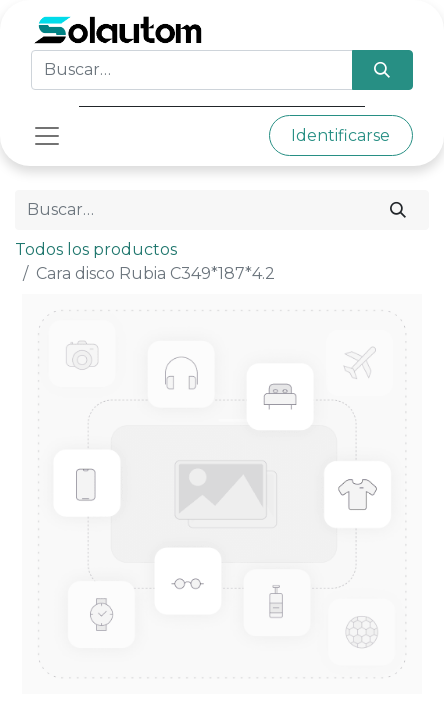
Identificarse (340, 135)
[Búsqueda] (382, 70)
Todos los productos (96, 249)
